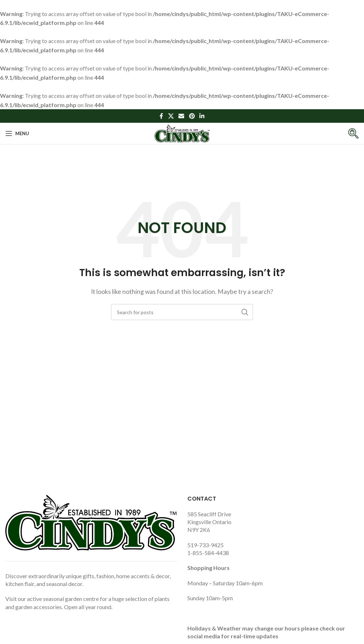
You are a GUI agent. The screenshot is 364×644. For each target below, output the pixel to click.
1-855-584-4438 (208, 553)
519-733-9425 (205, 545)
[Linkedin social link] (202, 116)
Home (166, 173)
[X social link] (171, 116)
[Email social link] (181, 116)
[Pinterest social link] (192, 116)
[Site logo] (182, 133)
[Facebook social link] (161, 116)
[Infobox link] (348, 133)
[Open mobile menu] (17, 133)
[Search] (182, 312)
